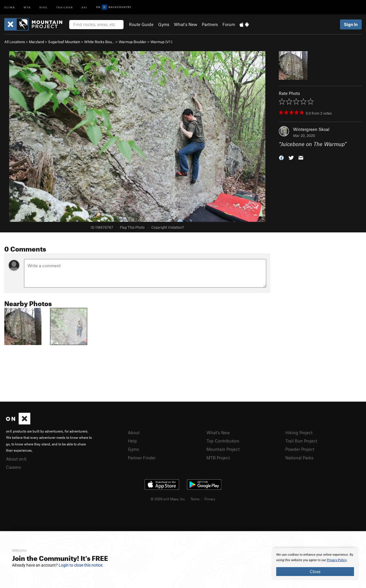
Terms (195, 499)
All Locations (15, 42)
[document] (315, 564)
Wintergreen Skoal (311, 129)
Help (132, 441)
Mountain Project (223, 449)
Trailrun (64, 7)
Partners (210, 24)
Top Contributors (223, 441)
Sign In (351, 24)
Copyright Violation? (168, 227)
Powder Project (300, 449)
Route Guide (141, 24)
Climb (10, 7)
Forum (229, 24)
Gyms (164, 24)
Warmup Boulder (133, 42)
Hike (43, 7)
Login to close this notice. (81, 565)
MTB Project (218, 458)
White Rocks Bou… (99, 42)
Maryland (36, 42)
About (134, 432)
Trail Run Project (301, 441)
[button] (281, 157)
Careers (13, 467)
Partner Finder (142, 458)
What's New (186, 24)
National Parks (299, 458)
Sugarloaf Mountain (64, 42)
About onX (16, 459)
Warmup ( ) (161, 42)
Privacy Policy (337, 560)
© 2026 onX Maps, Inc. (168, 499)
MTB (27, 7)
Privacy (210, 499)
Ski (84, 7)
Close (315, 571)
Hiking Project (299, 432)
